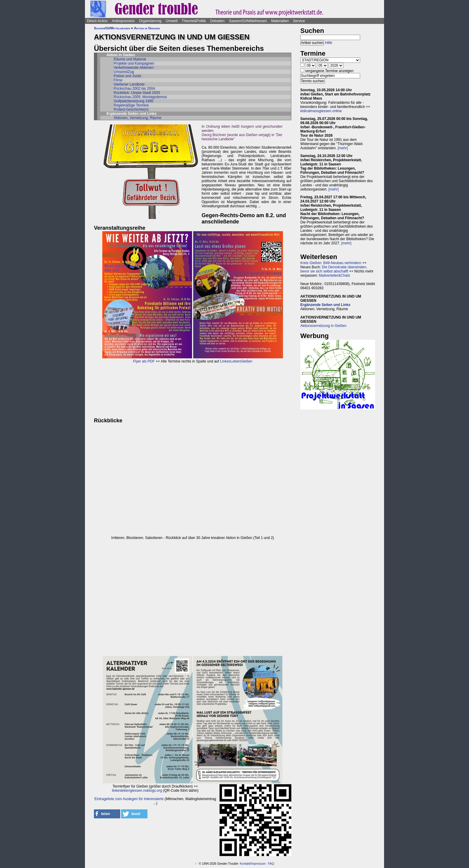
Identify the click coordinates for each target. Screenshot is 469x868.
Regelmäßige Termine (131, 105)
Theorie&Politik (194, 21)
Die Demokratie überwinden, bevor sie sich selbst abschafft (334, 269)
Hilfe (329, 43)
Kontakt (245, 864)
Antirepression (123, 21)
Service (299, 21)
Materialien (280, 21)
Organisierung (150, 21)
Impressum (258, 864)
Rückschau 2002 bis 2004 (134, 89)
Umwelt (172, 21)
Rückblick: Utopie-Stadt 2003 (137, 93)
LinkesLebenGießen (236, 361)
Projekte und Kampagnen (134, 63)
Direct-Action (97, 21)
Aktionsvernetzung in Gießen (323, 326)
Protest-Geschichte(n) (131, 109)
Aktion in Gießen (147, 28)
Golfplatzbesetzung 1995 (134, 101)
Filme (118, 80)
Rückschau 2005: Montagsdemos (140, 97)
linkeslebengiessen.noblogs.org (137, 791)
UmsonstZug (124, 72)
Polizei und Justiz (128, 76)
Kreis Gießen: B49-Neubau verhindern (331, 263)
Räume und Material (130, 59)
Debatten (218, 21)
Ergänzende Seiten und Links (325, 305)
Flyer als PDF (144, 361)
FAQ (271, 864)
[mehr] (343, 148)
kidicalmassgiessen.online (321, 111)
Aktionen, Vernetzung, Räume (137, 118)
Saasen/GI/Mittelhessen (248, 21)
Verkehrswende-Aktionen (134, 68)
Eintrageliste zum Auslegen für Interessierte (129, 799)
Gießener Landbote (129, 84)
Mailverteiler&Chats (334, 275)
